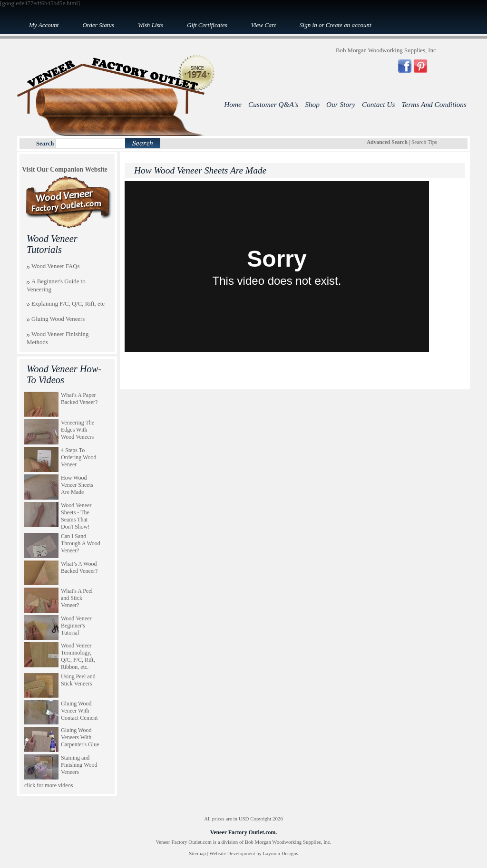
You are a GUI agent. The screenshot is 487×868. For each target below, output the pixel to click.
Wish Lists (151, 25)
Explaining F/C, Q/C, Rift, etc (68, 304)
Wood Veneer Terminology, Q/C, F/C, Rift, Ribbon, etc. (78, 656)
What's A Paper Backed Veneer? (79, 399)
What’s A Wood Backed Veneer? (79, 567)
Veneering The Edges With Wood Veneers (78, 430)
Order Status (98, 25)
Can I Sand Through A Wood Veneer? (81, 543)
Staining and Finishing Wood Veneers (79, 765)
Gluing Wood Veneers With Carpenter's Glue (80, 737)
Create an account (349, 25)
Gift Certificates (207, 25)
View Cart (263, 25)
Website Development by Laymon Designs (253, 853)
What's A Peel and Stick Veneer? (77, 598)
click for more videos (49, 785)
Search (45, 144)
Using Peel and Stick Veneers (78, 680)
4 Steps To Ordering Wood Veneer (78, 457)
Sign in (308, 25)
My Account (44, 25)
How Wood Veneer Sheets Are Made (77, 485)
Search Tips (424, 142)
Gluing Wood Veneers (58, 319)
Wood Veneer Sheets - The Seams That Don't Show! (76, 516)
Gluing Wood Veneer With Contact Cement (79, 711)
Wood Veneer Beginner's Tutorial (76, 626)
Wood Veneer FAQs (56, 266)
